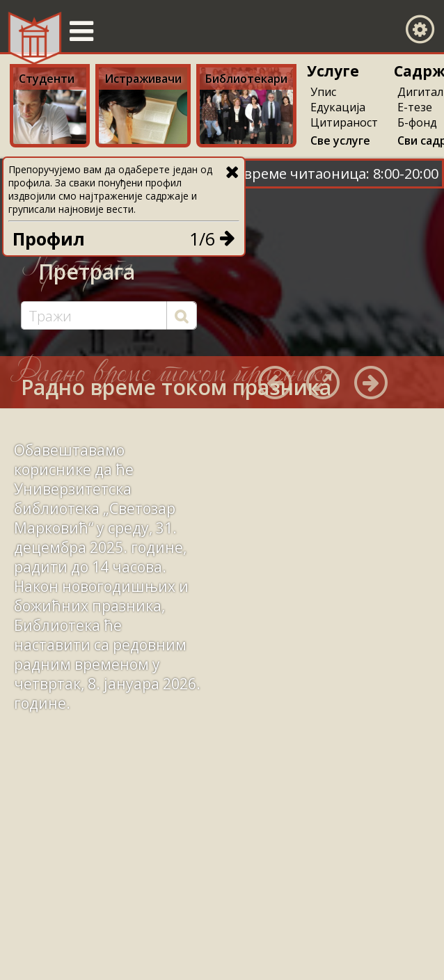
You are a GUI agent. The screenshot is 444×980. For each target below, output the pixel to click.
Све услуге (340, 140)
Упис (323, 92)
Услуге (333, 71)
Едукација (338, 107)
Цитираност (344, 122)
